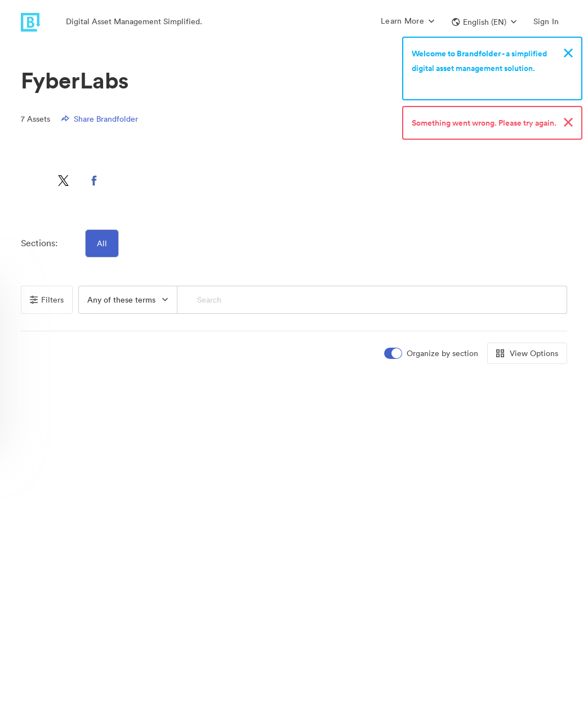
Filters (47, 300)
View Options (527, 353)
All (102, 243)
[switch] (432, 354)
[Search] (373, 300)
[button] (484, 22)
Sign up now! (438, 83)
